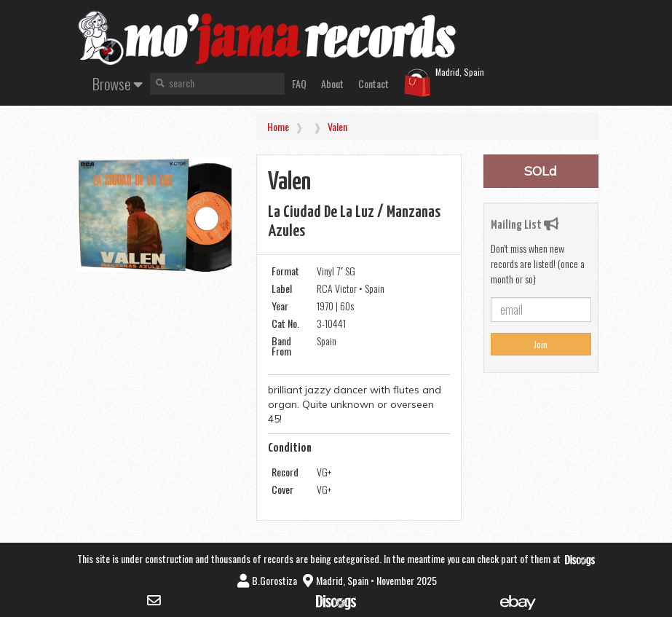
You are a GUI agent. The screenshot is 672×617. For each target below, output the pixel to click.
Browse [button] (118, 83)
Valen (337, 126)
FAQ (299, 83)
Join (541, 344)
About (332, 83)
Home (278, 126)
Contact (373, 83)
